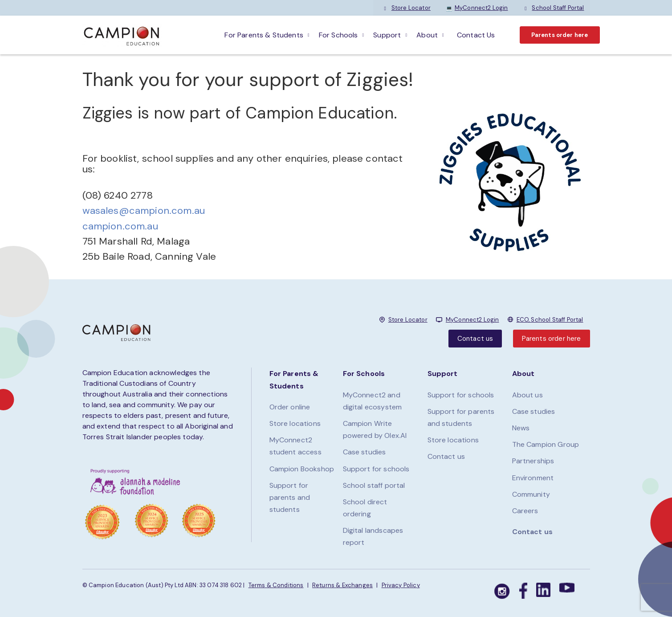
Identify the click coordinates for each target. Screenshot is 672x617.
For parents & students (264, 35)
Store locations (295, 423)
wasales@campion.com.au (144, 210)
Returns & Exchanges (342, 585)
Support (387, 35)
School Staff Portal (553, 8)
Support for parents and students (290, 497)
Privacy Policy (401, 585)
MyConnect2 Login (477, 8)
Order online (290, 407)
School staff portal (374, 485)
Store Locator (407, 8)
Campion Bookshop (302, 469)
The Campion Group (546, 444)
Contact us (475, 339)
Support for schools (376, 469)
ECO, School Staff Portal (550, 320)
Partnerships (533, 461)
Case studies (365, 452)
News (521, 428)
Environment (533, 478)
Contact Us (476, 35)
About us (527, 395)
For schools (338, 35)
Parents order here (560, 35)
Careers (525, 511)
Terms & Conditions (276, 585)
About (427, 35)
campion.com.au (120, 226)
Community (531, 494)
